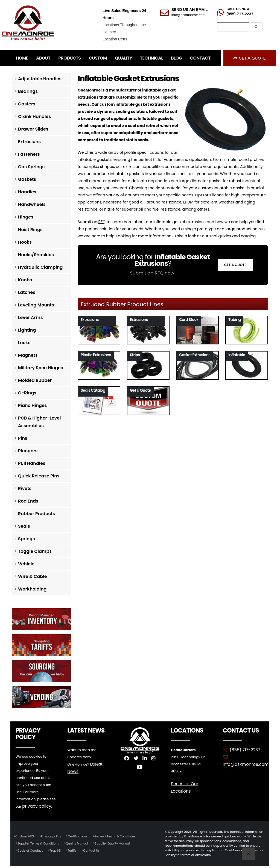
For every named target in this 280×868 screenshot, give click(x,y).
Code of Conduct (31, 850)
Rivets (25, 488)
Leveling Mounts (36, 305)
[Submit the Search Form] (256, 27)
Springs (27, 539)
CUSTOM (98, 58)
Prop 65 (57, 850)
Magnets (28, 355)
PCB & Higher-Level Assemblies (40, 422)
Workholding (32, 589)
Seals (24, 526)
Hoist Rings (30, 230)
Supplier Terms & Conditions (39, 843)
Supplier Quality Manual (116, 843)
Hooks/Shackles (36, 255)
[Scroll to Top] (249, 854)
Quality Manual (80, 843)
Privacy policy (52, 836)
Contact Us (94, 850)
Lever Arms (30, 318)
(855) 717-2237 (240, 14)
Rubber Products (37, 514)
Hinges (26, 217)
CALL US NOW (238, 9)
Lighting (27, 330)
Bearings (28, 91)
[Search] (233, 27)
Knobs (25, 280)
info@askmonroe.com (189, 15)
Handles (27, 192)
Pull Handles (32, 463)
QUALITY (123, 58)
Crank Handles (34, 116)
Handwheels (32, 204)
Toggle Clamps (35, 551)
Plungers (28, 451)
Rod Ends (28, 501)
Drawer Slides (33, 129)
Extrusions (29, 142)
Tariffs (74, 850)
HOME (22, 58)
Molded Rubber (35, 380)
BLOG (176, 58)
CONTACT (200, 58)
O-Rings (27, 393)
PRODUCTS (69, 58)
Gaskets (27, 179)
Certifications (80, 836)
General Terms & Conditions (119, 836)
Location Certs (115, 39)
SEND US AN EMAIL (190, 10)
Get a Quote (250, 58)
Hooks (25, 242)
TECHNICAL (151, 58)
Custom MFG (25, 836)
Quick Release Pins (39, 476)
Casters (27, 104)
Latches (27, 292)
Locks (24, 343)
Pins (23, 438)
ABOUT (43, 58)
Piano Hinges (33, 405)
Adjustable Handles (40, 79)
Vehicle (26, 564)
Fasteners (29, 154)
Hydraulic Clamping (40, 267)
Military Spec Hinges (41, 368)
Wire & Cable (33, 576)
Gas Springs (31, 167)
